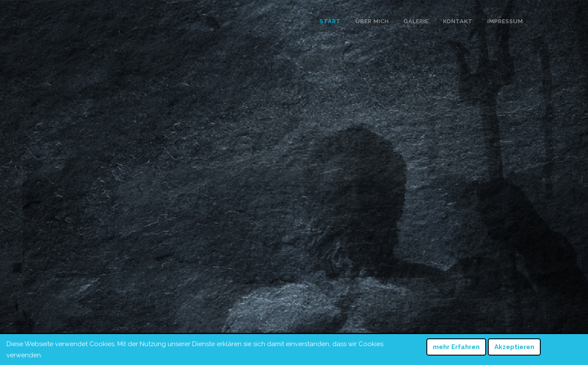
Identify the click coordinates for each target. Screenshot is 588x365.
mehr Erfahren (456, 347)
